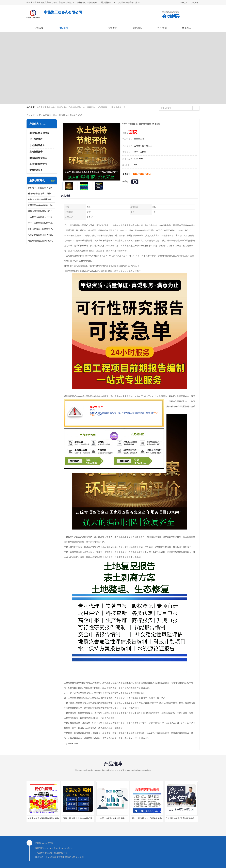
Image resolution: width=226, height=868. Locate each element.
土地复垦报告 (36, 152)
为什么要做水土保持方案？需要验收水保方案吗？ (42, 229)
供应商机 (63, 28)
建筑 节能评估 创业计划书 (40, 199)
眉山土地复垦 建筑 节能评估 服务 (147, 818)
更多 (53, 181)
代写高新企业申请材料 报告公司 (42, 205)
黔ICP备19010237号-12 (63, 848)
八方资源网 (51, 857)
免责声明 (60, 857)
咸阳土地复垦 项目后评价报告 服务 (43, 818)
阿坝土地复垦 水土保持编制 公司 (78, 818)
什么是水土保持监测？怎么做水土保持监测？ (42, 188)
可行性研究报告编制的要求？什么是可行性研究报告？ (42, 241)
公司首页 (39, 28)
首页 (39, 115)
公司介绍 (113, 28)
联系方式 (187, 28)
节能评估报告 (36, 170)
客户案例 (162, 28)
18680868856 (142, 174)
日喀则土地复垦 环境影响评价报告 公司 (183, 818)
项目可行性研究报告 (39, 133)
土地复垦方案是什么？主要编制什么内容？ (42, 217)
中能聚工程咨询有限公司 (45, 853)
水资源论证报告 (37, 145)
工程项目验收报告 (38, 164)
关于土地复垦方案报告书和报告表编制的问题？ (42, 223)
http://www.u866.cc (72, 743)
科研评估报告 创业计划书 (39, 194)
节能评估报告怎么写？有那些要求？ (42, 235)
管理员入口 (70, 857)
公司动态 (137, 28)
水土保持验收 (36, 139)
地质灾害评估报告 (38, 158)
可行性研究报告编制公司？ (40, 211)
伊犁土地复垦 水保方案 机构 (112, 818)
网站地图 (80, 857)
